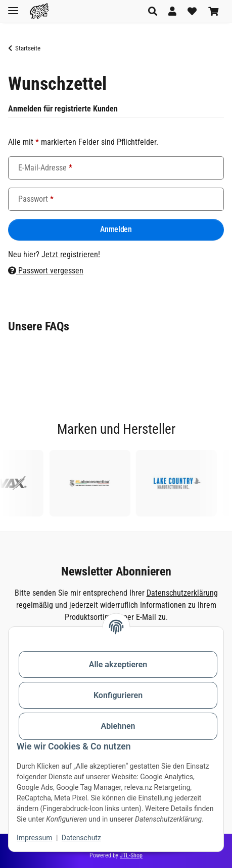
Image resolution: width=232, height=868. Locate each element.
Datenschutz (81, 838)
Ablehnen (118, 726)
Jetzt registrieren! (71, 254)
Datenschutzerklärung (182, 593)
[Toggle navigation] (13, 6)
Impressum (34, 838)
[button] (155, 11)
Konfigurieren (118, 695)
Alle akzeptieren (118, 664)
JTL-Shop (131, 855)
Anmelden (116, 229)
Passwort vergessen (46, 271)
